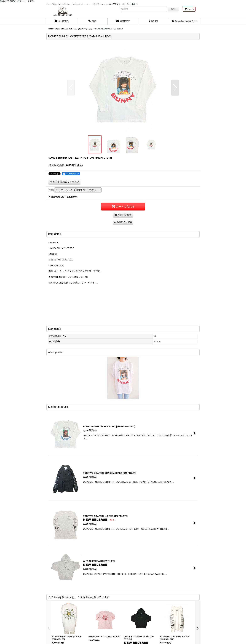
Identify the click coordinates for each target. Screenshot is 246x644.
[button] (154, 21)
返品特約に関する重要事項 (63, 197)
